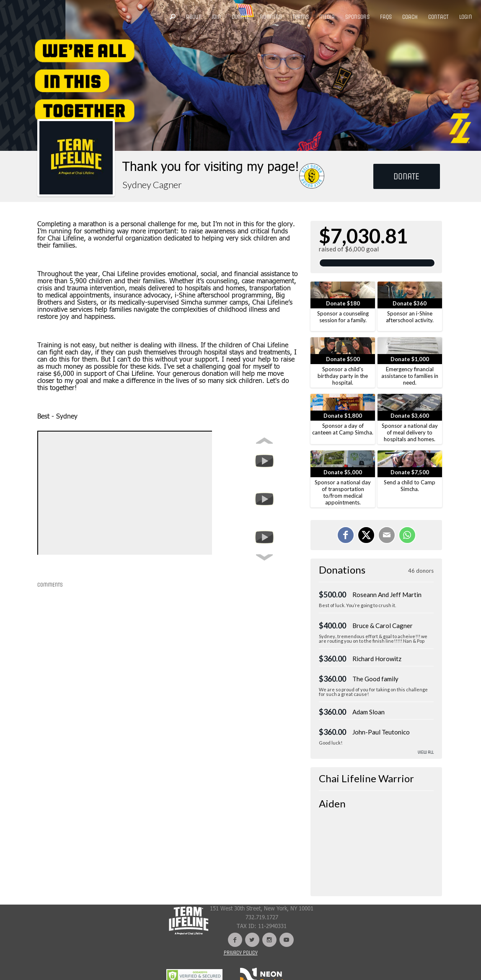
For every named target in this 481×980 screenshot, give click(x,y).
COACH (410, 17)
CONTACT (438, 17)
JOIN (216, 17)
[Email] (387, 535)
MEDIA (327, 17)
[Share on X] (366, 535)
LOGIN (466, 17)
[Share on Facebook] (346, 535)
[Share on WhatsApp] (407, 535)
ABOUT (194, 17)
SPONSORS (357, 17)
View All (426, 752)
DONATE (240, 17)
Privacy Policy (241, 953)
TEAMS (301, 17)
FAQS (386, 17)
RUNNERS (271, 17)
